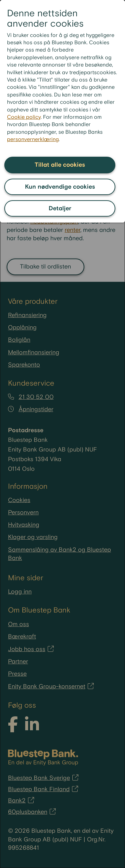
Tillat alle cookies (60, 165)
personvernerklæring (33, 140)
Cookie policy (24, 117)
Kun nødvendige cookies (60, 187)
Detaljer (60, 208)
